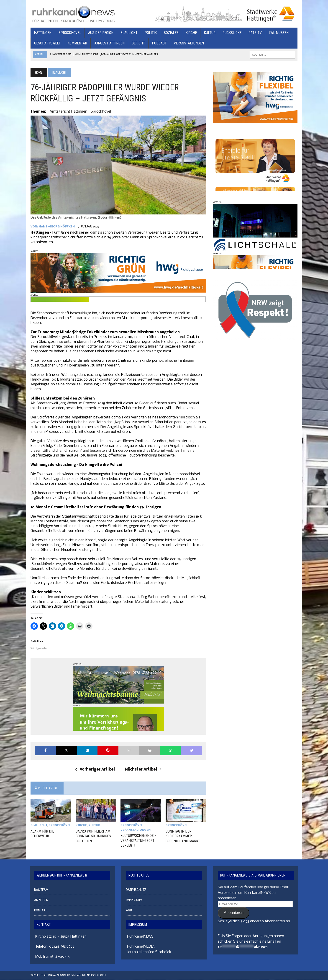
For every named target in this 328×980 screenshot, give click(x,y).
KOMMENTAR (76, 43)
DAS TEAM (41, 890)
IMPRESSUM (134, 900)
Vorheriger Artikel (95, 770)
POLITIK (150, 33)
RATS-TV (254, 33)
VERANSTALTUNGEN (188, 43)
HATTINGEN (42, 33)
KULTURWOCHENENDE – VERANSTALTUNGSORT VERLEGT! (138, 841)
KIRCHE (190, 33)
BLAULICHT (128, 33)
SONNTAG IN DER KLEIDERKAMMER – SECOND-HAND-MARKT (183, 837)
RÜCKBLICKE (231, 33)
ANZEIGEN (41, 900)
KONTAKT (41, 910)
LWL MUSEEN (278, 33)
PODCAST (158, 43)
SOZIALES (170, 33)
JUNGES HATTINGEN (108, 43)
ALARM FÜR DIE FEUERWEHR (41, 834)
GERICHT (137, 43)
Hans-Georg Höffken (56, 228)
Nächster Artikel (143, 770)
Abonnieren (234, 913)
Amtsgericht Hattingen (68, 112)
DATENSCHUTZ (136, 890)
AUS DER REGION (100, 33)
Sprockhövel (100, 112)
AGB (129, 910)
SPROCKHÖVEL (69, 33)
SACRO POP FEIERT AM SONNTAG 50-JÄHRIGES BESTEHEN (93, 837)
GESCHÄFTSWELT (46, 43)
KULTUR (209, 33)
